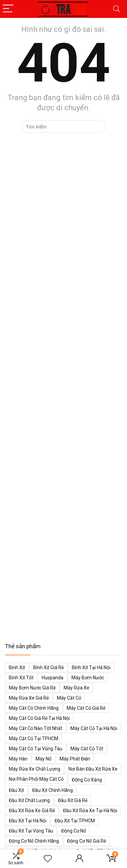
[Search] (117, 9)
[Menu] (8, 9)
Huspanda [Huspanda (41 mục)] (52, 678)
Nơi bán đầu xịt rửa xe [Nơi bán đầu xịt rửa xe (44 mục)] (93, 769)
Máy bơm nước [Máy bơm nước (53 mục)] (88, 678)
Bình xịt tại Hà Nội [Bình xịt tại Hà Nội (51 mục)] (91, 667)
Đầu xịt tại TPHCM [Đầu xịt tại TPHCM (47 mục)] (75, 821)
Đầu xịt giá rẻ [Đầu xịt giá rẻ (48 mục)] (73, 800)
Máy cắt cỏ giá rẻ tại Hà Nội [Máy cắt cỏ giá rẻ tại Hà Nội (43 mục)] (39, 718)
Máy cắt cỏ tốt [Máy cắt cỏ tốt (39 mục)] (87, 749)
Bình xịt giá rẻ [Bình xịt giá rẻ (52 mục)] (48, 667)
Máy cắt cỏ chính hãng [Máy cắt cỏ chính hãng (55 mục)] (34, 708)
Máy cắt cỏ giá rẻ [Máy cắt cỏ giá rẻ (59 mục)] (86, 708)
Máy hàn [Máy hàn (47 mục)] (18, 759)
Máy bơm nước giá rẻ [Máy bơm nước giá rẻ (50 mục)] (32, 688)
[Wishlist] (48, 859)
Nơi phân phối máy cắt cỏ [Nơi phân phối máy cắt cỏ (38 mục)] (36, 779)
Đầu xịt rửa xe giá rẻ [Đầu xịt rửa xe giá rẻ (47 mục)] (32, 811)
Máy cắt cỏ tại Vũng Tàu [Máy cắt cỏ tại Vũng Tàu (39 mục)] (36, 749)
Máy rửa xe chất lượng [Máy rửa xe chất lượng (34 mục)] (35, 769)
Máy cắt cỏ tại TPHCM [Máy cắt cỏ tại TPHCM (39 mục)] (34, 738)
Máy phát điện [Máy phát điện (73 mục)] (75, 759)
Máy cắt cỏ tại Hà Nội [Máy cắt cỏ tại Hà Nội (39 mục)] (94, 728)
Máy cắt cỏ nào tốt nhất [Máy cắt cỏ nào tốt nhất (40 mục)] (36, 728)
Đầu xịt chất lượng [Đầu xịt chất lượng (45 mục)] (29, 800)
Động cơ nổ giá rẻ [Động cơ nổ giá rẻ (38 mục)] (87, 841)
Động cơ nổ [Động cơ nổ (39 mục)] (74, 831)
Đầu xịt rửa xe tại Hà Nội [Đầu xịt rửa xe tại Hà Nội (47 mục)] (90, 811)
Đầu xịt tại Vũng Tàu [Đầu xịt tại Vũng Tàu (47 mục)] (31, 831)
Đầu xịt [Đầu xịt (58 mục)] (16, 790)
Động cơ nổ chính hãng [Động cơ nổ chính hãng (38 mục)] (34, 841)
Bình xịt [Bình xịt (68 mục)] (17, 667)
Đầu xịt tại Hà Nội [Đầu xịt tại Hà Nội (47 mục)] (28, 821)
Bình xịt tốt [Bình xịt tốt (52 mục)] (21, 678)
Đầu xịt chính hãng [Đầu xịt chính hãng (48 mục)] (52, 790)
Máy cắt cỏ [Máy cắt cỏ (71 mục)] (69, 698)
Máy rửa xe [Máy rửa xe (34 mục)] (77, 688)
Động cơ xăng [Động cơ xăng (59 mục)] (87, 780)
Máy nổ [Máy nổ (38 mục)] (44, 759)
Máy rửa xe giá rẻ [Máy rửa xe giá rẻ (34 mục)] (29, 698)
